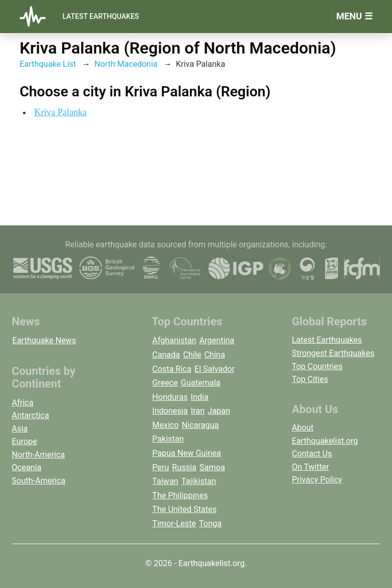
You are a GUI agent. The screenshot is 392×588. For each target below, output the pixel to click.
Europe (24, 441)
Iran (198, 411)
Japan (219, 411)
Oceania (27, 467)
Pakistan (168, 439)
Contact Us (312, 454)
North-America (38, 455)
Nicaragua (200, 425)
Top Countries (317, 366)
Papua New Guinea (187, 453)
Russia (184, 467)
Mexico (165, 425)
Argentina (217, 340)
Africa (22, 403)
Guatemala (200, 383)
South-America (39, 481)
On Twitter (311, 467)
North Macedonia (126, 64)
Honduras (170, 397)
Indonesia (170, 411)
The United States (184, 509)
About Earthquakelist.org (325, 434)
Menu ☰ (354, 16)
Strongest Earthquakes (333, 353)
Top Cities (310, 379)
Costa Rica (172, 369)
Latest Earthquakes (101, 16)
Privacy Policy (317, 480)
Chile (192, 355)
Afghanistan (174, 340)
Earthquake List (48, 64)
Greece (165, 383)
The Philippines (180, 495)
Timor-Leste (174, 523)
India (200, 397)
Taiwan (165, 481)
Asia (20, 429)
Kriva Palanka (60, 112)
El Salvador (215, 369)
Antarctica (30, 415)
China (215, 355)
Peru (161, 467)
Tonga (210, 523)
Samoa (212, 467)
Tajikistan (199, 481)
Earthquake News (44, 340)
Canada (166, 355)
